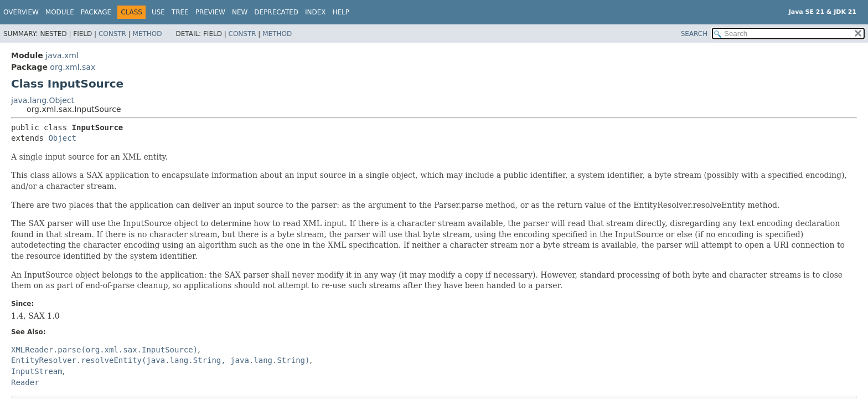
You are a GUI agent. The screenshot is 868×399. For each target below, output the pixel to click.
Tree (180, 12)
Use (158, 12)
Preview (210, 12)
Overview (21, 12)
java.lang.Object (43, 100)
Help (341, 12)
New (240, 12)
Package (96, 12)
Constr (112, 34)
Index (316, 12)
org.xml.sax (73, 67)
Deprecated (276, 12)
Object (62, 138)
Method (148, 34)
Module (60, 12)
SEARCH (694, 34)
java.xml (62, 55)
